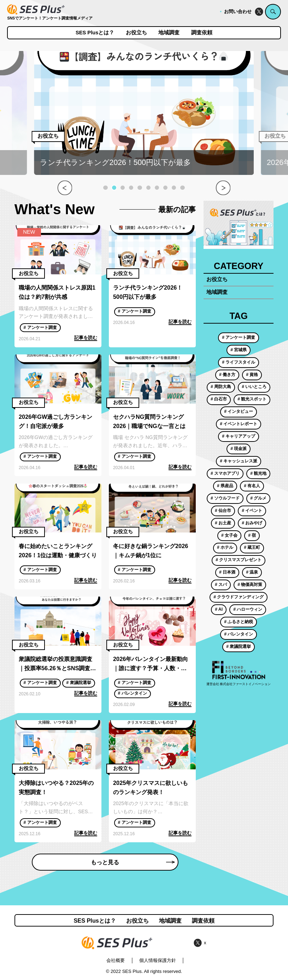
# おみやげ (252, 523)
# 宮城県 (239, 350)
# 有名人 (252, 486)
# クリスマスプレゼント (239, 560)
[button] (105, 188)
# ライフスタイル (239, 362)
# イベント (252, 511)
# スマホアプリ (225, 473)
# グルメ (258, 498)
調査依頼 (202, 33)
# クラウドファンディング (239, 597)
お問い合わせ (238, 12)
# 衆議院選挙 (78, 683)
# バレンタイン (132, 693)
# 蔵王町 (252, 547)
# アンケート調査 (40, 327)
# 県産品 (225, 486)
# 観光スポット (252, 399)
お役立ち (136, 33)
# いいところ (254, 387)
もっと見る (133, 862)
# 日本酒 (227, 572)
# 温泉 (252, 572)
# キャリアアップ (239, 436)
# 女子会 (229, 535)
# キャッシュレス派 (239, 461)
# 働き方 (227, 375)
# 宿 (252, 535)
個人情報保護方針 (158, 960)
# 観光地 (258, 473)
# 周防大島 (221, 387)
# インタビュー (239, 411)
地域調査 (169, 33)
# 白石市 (219, 399)
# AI (219, 609)
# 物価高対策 (250, 585)
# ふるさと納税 (239, 622)
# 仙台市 (223, 511)
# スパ (221, 585)
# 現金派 (239, 449)
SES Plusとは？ (95, 33)
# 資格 (252, 375)
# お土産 (223, 523)
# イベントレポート (239, 424)
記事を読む (86, 338)
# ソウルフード (225, 498)
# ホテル (225, 547)
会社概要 (116, 960)
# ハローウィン (248, 609)
